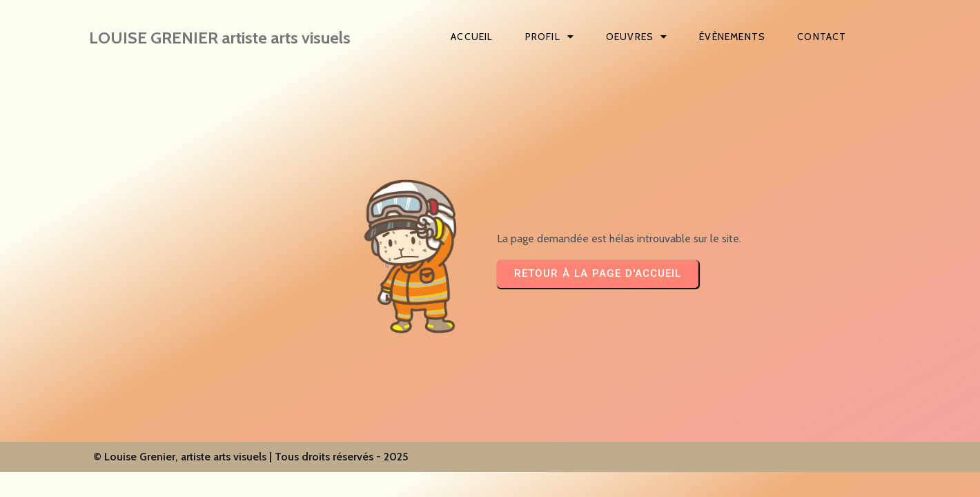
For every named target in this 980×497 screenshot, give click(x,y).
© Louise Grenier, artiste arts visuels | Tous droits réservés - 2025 (251, 457)
